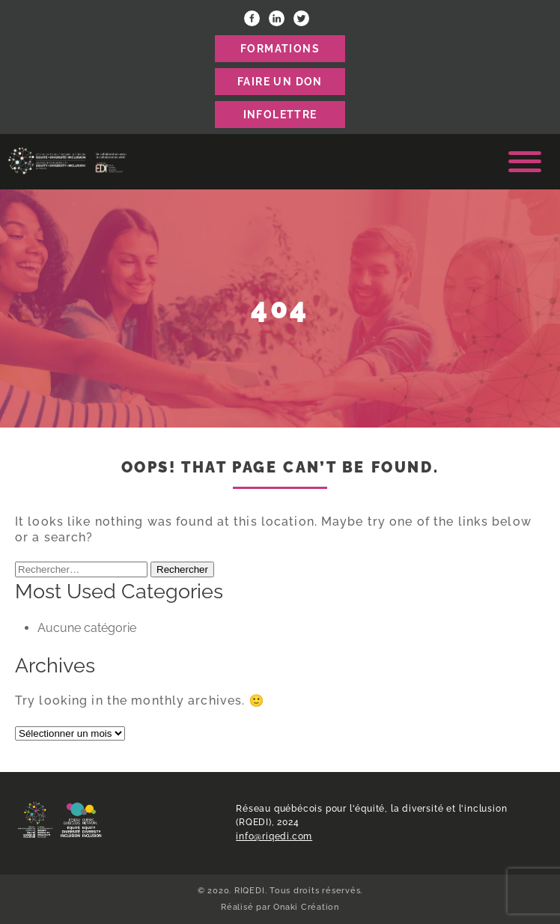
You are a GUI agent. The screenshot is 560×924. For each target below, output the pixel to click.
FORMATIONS (280, 49)
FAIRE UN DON (280, 82)
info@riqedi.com (274, 836)
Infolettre (280, 115)
